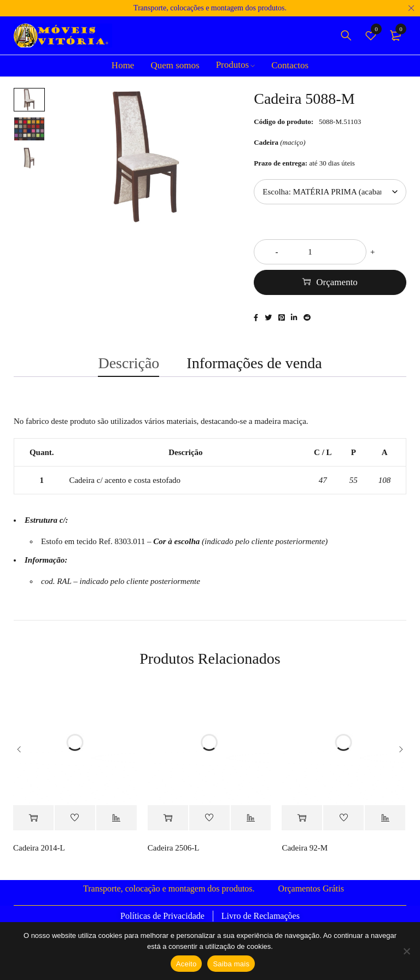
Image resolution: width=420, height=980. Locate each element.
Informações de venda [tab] (254, 370)
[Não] (406, 951)
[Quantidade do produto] (330, 252)
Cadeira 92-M (305, 859)
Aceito (186, 964)
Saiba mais (231, 964)
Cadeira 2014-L (39, 859)
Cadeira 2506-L (174, 859)
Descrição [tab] (129, 370)
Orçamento (337, 282)
